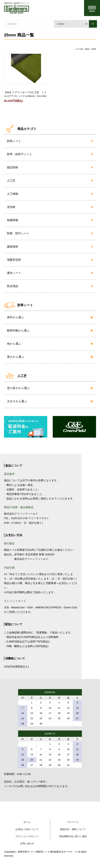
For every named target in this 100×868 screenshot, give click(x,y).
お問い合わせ (27, 843)
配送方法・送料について (73, 829)
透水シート (14, 273)
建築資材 (13, 247)
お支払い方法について (27, 829)
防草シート (14, 141)
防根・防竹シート (18, 233)
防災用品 (13, 286)
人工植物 (13, 194)
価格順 (87, 49)
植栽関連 (13, 220)
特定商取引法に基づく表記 (73, 836)
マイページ (73, 822)
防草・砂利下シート (20, 154)
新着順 (94, 49)
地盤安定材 (14, 260)
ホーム (27, 822)
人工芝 (11, 181)
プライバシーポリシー (27, 836)
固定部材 (13, 167)
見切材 (11, 207)
